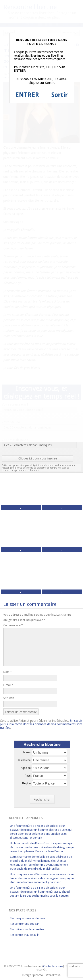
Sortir (60, 95)
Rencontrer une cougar (24, 924)
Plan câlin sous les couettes (27, 929)
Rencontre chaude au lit (25, 935)
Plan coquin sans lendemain (27, 918)
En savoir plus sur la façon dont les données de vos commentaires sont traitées (41, 724)
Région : (27, 783)
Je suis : (27, 752)
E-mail (8, 685)
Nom (8, 672)
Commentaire (13, 625)
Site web (9, 698)
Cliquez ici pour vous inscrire (38, 458)
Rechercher (42, 799)
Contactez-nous (53, 966)
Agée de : (26, 768)
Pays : (28, 776)
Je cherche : (25, 760)
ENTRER (27, 95)
